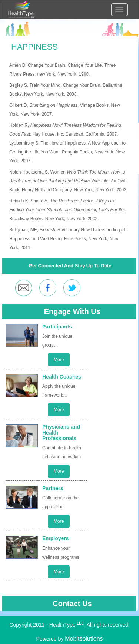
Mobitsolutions (84, 639)
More (59, 360)
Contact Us (72, 604)
